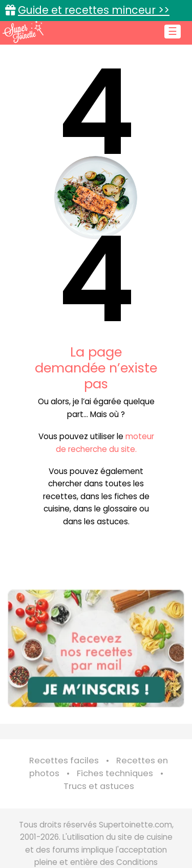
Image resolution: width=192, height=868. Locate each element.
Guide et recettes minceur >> (94, 10)
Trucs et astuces (99, 786)
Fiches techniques (115, 773)
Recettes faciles (64, 761)
